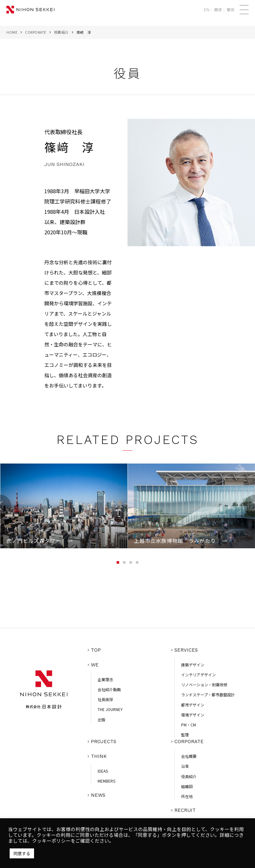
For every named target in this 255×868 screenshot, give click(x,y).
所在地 (187, 796)
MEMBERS (106, 781)
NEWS (98, 795)
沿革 (185, 766)
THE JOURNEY (110, 709)
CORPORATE (36, 32)
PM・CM (189, 725)
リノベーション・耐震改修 (204, 685)
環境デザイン (193, 715)
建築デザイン (193, 665)
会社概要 (189, 756)
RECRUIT (185, 810)
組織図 (187, 786)
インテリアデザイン (198, 675)
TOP (96, 650)
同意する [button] (22, 853)
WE (95, 665)
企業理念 (105, 679)
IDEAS (103, 771)
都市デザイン (193, 705)
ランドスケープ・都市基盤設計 (208, 694)
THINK (99, 756)
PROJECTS (104, 742)
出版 (101, 720)
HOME (12, 32)
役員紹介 (61, 32)
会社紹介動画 (109, 689)
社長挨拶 (105, 699)
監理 (185, 735)
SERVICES (186, 650)
